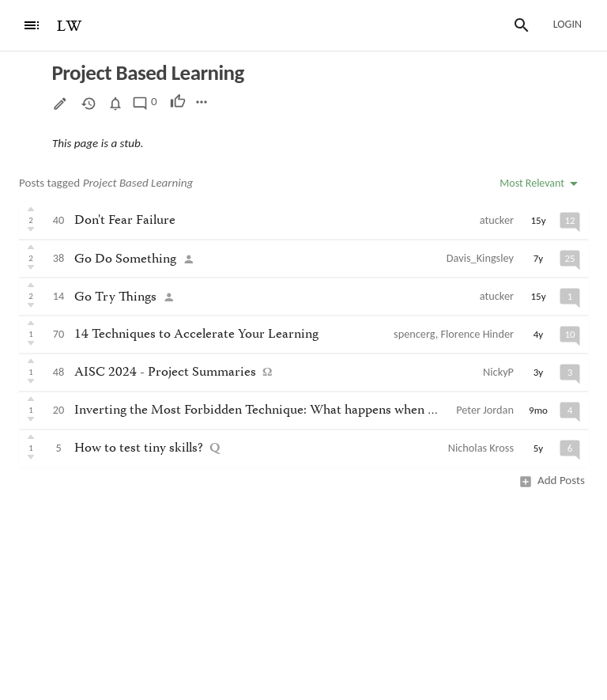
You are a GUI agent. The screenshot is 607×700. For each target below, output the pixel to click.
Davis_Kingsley (480, 258)
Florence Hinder (477, 334)
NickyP (498, 372)
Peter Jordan (485, 410)
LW (70, 26)
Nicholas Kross (481, 448)
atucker (497, 220)
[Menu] (32, 25)
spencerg (415, 334)
